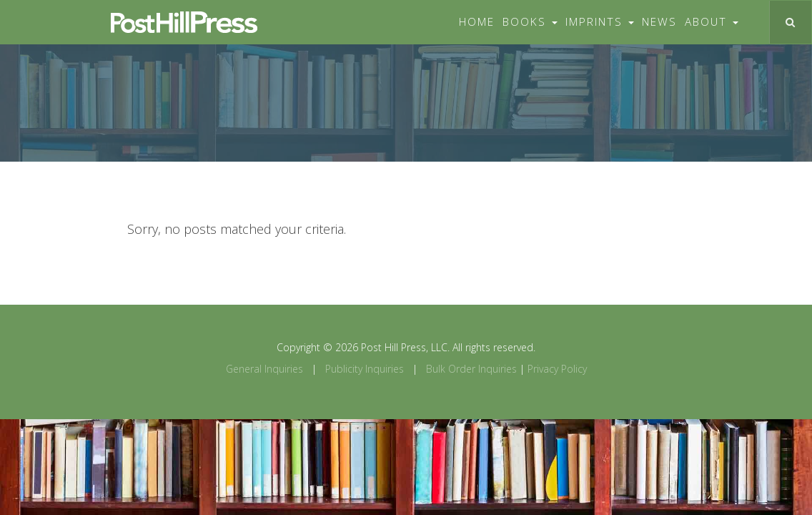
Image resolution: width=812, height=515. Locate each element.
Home (477, 22)
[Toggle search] (790, 22)
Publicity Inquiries (365, 369)
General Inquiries (264, 369)
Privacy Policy (557, 369)
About (712, 22)
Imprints (600, 22)
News (659, 22)
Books (530, 22)
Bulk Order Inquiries (471, 369)
